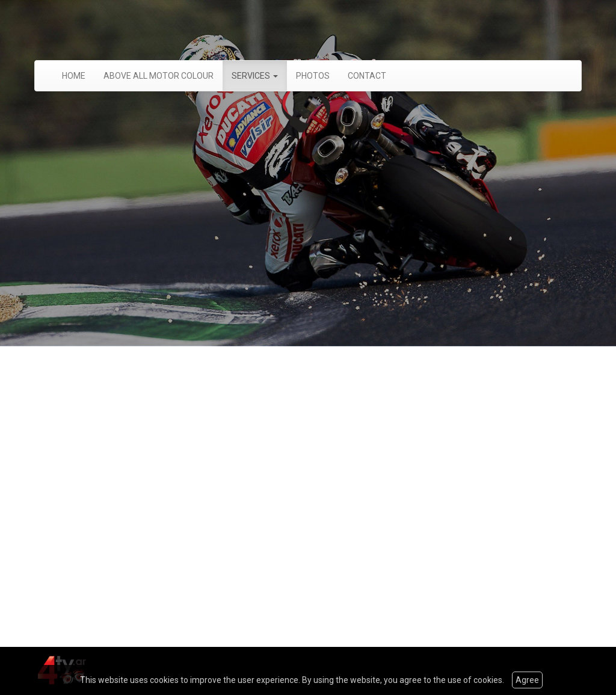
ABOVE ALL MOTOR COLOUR (159, 76)
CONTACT (367, 76)
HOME (74, 76)
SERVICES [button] (255, 76)
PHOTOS (313, 76)
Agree (527, 680)
